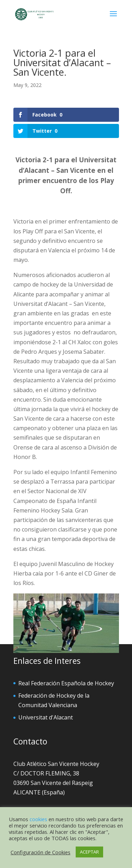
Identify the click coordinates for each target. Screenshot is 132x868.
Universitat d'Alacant (46, 717)
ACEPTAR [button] (89, 852)
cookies (38, 819)
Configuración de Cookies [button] (40, 852)
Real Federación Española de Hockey (66, 683)
